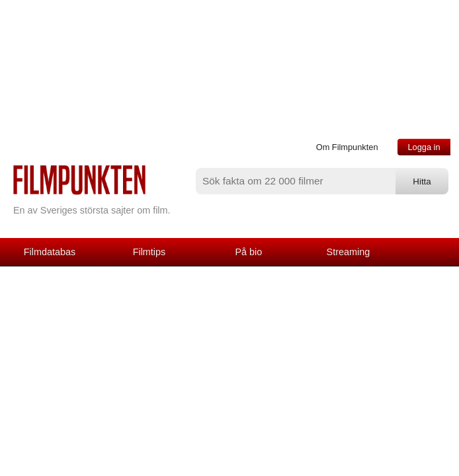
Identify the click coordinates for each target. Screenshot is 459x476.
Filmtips (149, 252)
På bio (249, 252)
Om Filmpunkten (347, 147)
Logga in (424, 147)
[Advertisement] (230, 376)
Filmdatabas (50, 252)
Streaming (349, 252)
